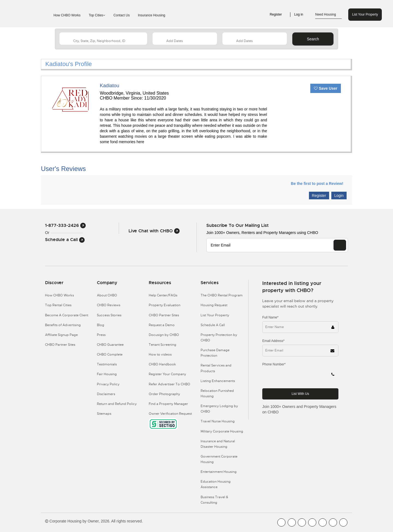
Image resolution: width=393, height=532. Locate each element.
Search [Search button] (313, 39)
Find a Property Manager (168, 404)
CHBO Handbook (162, 364)
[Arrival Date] (185, 39)
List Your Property (365, 14)
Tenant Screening (163, 345)
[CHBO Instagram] (312, 522)
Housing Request (214, 305)
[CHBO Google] (343, 522)
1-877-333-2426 (65, 225)
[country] (103, 39)
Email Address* (273, 341)
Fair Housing (107, 374)
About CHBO (107, 295)
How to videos (160, 354)
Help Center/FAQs (163, 295)
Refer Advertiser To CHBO (169, 384)
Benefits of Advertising (63, 325)
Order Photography (164, 394)
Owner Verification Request (170, 414)
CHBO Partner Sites (60, 345)
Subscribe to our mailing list (237, 225)
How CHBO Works (67, 15)
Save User (326, 88)
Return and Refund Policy (117, 404)
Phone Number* (274, 364)
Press (101, 335)
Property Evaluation (165, 305)
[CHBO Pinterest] (333, 522)
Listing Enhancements (218, 381)
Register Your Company (167, 374)
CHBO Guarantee (110, 345)
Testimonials (107, 364)
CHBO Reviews (109, 305)
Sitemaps (104, 414)
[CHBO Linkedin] (323, 522)
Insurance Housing (151, 15)
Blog (101, 325)
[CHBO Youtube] (292, 522)
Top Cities (97, 15)
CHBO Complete (110, 354)
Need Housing (328, 15)
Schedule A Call (213, 325)
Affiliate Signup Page (61, 335)
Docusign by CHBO (164, 335)
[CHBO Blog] (302, 522)
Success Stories (109, 315)
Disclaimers (106, 394)
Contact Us (122, 15)
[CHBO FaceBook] (281, 522)
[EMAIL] (340, 245)
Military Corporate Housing (222, 431)
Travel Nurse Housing (218, 421)
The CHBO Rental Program (222, 295)
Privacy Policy (108, 384)
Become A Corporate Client (67, 315)
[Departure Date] (255, 39)
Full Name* (270, 317)
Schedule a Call (65, 240)
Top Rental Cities (58, 305)
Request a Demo (162, 325)
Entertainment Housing (219, 472)
